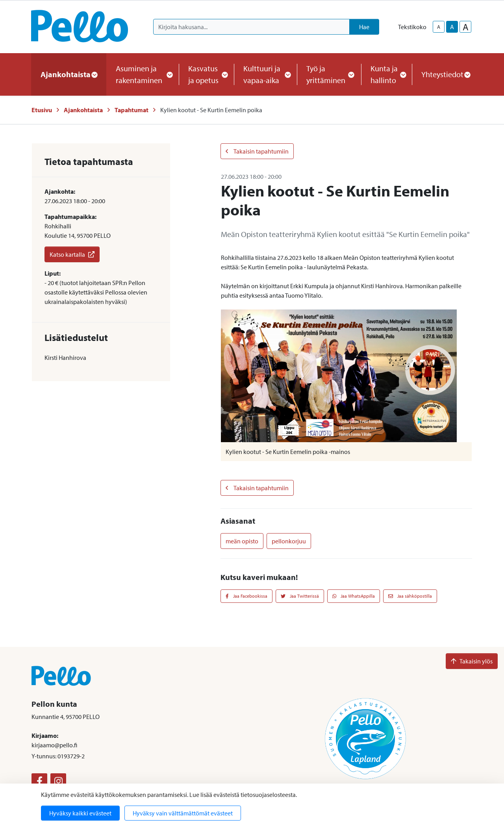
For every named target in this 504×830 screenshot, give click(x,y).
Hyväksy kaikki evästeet (80, 813)
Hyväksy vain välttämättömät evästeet (183, 813)
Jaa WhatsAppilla (354, 596)
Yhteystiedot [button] (446, 74)
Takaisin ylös (472, 661)
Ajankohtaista (83, 110)
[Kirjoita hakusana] (251, 27)
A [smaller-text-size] (439, 27)
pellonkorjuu (289, 541)
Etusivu (42, 110)
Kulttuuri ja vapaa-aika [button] (265, 74)
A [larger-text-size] (466, 27)
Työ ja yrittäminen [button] (329, 74)
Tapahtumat (132, 110)
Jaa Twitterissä (300, 596)
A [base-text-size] (452, 27)
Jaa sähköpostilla (410, 596)
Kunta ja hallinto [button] (386, 74)
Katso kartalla (72, 254)
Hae (364, 27)
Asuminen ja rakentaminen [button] (143, 74)
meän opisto (242, 541)
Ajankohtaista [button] (69, 74)
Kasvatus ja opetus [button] (206, 74)
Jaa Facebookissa (246, 596)
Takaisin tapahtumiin (257, 151)
